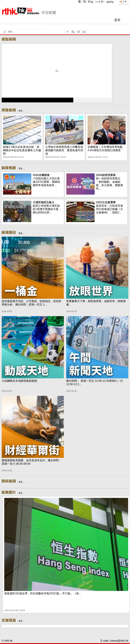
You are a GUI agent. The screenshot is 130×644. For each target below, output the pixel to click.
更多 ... (22, 111)
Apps (110, 2)
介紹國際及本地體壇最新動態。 (21, 381)
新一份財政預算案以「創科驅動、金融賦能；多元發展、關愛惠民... (111, 182)
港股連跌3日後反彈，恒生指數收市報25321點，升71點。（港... (43, 593)
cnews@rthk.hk (119, 641)
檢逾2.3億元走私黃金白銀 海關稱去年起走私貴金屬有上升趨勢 (22, 150)
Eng (91, 2)
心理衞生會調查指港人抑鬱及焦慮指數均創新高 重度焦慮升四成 (64, 150)
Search (7, 29)
